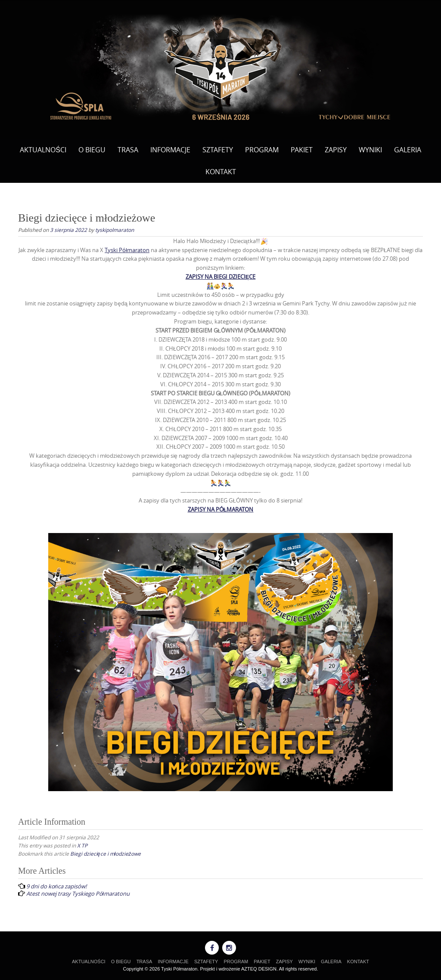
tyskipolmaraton (115, 230)
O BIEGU (92, 150)
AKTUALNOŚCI (43, 150)
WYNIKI (370, 150)
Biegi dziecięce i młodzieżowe (106, 854)
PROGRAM (262, 150)
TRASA (128, 150)
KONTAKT (221, 172)
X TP (82, 845)
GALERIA (408, 150)
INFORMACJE (170, 150)
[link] (127, 250)
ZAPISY (336, 150)
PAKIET (302, 150)
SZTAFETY (218, 150)
